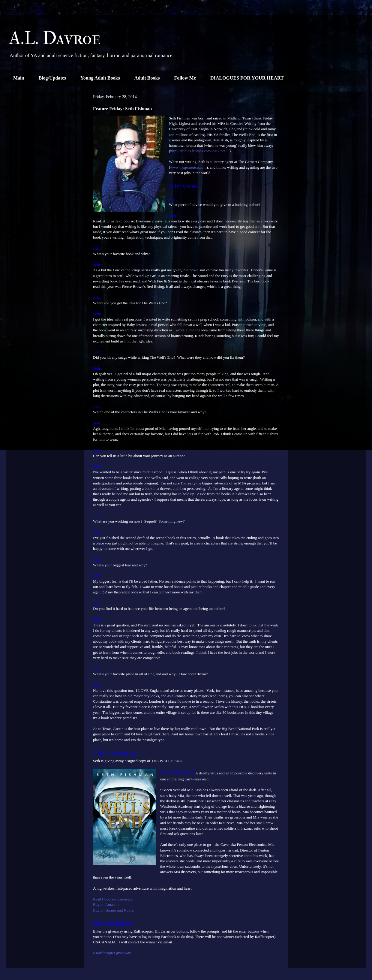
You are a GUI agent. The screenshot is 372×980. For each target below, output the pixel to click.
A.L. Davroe (55, 38)
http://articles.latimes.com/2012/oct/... (200, 151)
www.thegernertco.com (188, 167)
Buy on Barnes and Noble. (114, 910)
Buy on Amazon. (106, 905)
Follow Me (185, 78)
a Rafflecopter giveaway (112, 953)
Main (19, 78)
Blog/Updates (52, 78)
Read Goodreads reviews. (113, 899)
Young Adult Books (100, 78)
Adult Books (147, 78)
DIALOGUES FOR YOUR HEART (247, 78)
